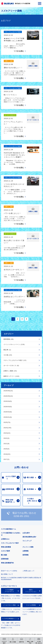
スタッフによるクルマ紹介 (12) (15, 360)
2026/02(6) (8, 412)
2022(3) (7, 438)
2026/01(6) (8, 417)
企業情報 (26, 551)
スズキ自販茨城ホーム (8, 529)
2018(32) (7, 454)
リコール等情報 (31, 605)
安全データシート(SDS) (9, 571)
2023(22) (7, 433)
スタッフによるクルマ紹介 (10, 543)
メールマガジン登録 (9, 605)
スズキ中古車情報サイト (9, 619)
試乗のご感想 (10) (10, 371)
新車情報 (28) (9, 339)
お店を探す (26, 533)
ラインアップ (27, 541)
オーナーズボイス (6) (11, 366)
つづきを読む (19, 51)
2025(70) (7, 422)
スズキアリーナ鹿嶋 (11, 11)
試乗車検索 (5, 559)
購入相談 (4, 555)
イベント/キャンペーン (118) (14, 344)
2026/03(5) (8, 407)
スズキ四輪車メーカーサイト (9, 591)
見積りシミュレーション (31, 591)
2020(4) (7, 449)
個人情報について (7, 574)
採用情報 (26, 555)
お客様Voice (5, 539)
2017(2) (7, 459)
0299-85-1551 (22, 516)
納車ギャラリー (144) (11, 376)
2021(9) (7, 444)
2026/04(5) (8, 401)
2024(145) (7, 428)
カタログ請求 (5, 551)
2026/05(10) (8, 396)
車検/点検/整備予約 (7, 563)
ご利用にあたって (28, 571)
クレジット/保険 (28, 547)
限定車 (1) (7, 350)
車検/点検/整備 (6, 547)
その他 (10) (8, 355)
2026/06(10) (8, 391)
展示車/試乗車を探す (29, 537)
